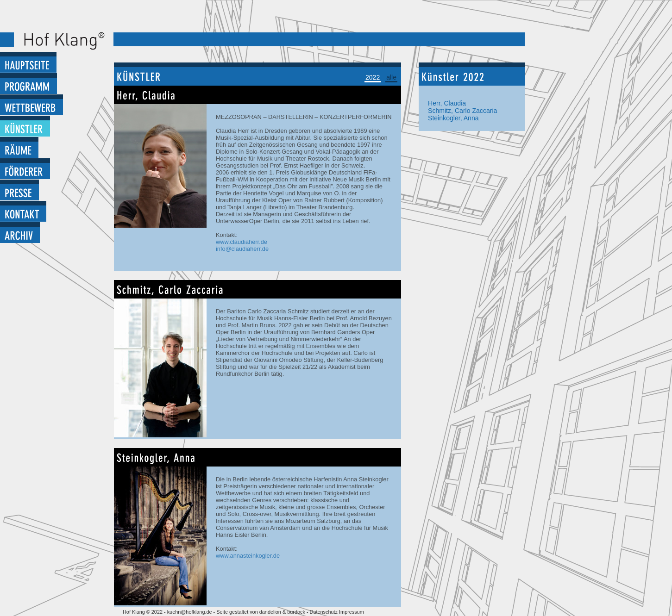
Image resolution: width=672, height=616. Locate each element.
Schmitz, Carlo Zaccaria (462, 111)
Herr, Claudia (447, 103)
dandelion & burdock (282, 612)
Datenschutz (324, 612)
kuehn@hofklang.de (190, 612)
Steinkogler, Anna (453, 118)
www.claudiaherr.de (242, 242)
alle (391, 77)
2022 (373, 77)
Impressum (352, 612)
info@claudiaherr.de (242, 249)
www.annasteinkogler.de (248, 556)
